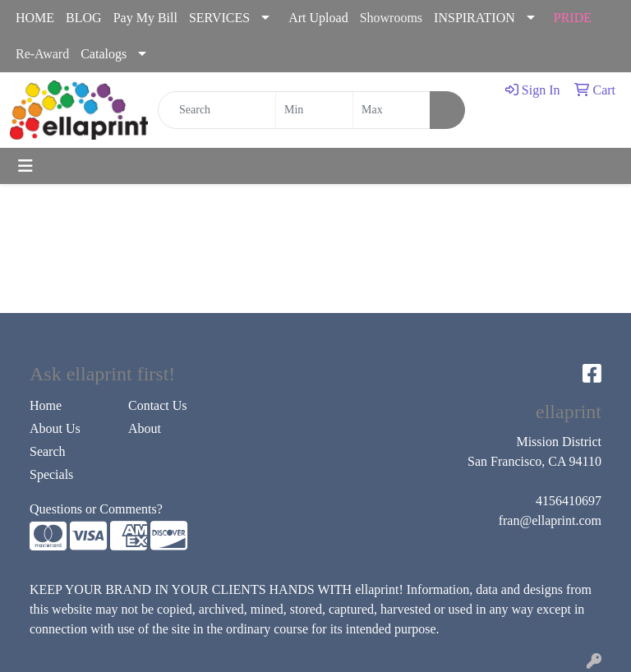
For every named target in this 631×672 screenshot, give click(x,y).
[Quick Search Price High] (391, 110)
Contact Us (158, 405)
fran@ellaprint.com (550, 520)
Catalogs (104, 54)
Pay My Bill (145, 18)
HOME (35, 18)
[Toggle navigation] (25, 166)
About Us (55, 428)
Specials (51, 474)
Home (46, 405)
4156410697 (569, 501)
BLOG (84, 18)
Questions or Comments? (96, 509)
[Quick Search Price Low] (314, 110)
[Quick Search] (217, 110)
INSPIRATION (474, 18)
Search (48, 451)
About (145, 428)
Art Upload (318, 18)
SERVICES (219, 18)
